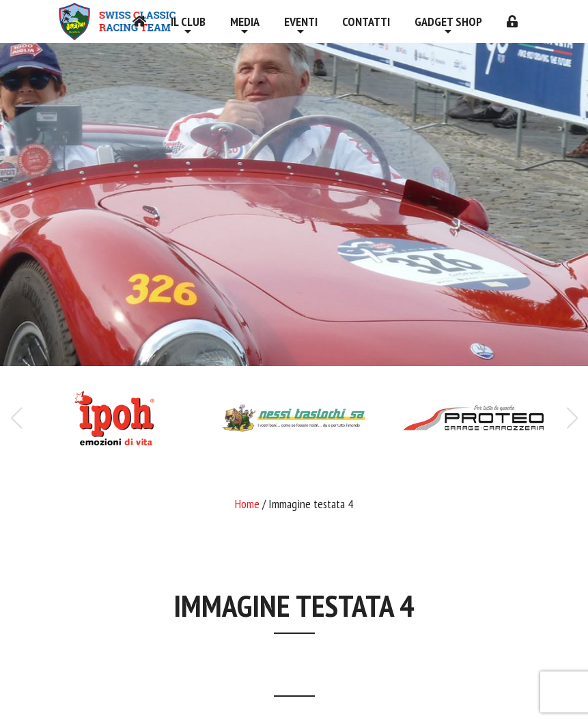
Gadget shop (448, 22)
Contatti (366, 22)
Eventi (301, 22)
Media (245, 22)
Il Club (188, 22)
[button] (572, 418)
